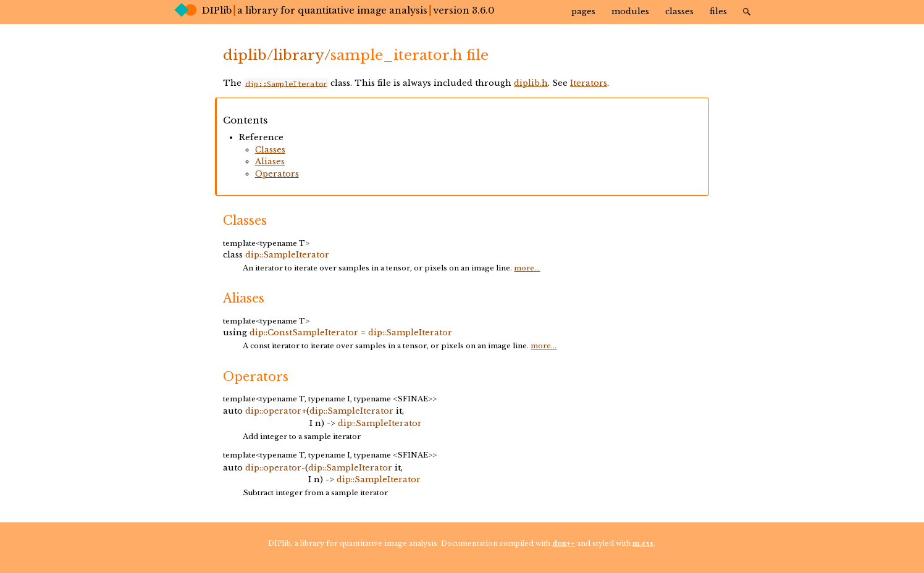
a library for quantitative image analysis (332, 10)
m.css (643, 543)
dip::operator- (275, 468)
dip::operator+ (276, 411)
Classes (679, 11)
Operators (277, 174)
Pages (583, 11)
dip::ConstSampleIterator (304, 333)
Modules (630, 11)
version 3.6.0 (464, 10)
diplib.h (531, 83)
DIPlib (203, 10)
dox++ (564, 543)
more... (527, 268)
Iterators (589, 83)
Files (718, 11)
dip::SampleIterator (287, 255)
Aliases (270, 161)
